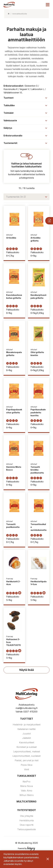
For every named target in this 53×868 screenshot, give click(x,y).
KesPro (26, 782)
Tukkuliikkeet (27, 776)
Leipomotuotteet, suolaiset (26, 756)
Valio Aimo (27, 791)
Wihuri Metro (27, 795)
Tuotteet (27, 719)
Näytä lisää (27, 670)
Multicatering (26, 802)
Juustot (27, 734)
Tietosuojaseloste (26, 829)
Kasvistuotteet (27, 742)
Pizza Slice (27, 765)
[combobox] (26, 197)
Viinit (26, 769)
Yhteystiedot (26, 810)
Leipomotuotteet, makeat (27, 751)
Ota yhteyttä (27, 816)
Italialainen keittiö (26, 729)
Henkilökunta (26, 820)
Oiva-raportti (27, 825)
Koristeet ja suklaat (27, 747)
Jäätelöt (26, 738)
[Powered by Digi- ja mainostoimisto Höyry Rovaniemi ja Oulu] (26, 848)
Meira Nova (26, 786)
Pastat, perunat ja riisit (27, 760)
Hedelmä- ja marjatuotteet (27, 725)
